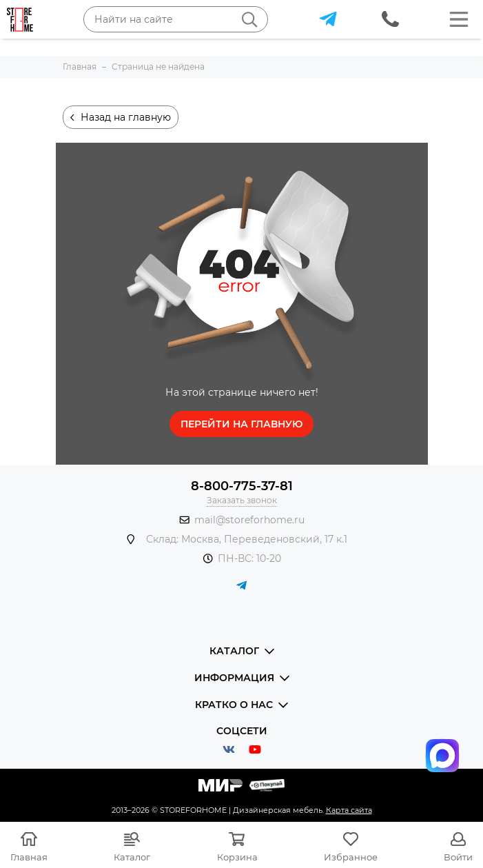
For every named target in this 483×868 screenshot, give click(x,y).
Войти (458, 857)
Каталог (132, 857)
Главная (29, 857)
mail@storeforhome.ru (249, 520)
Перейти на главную (241, 424)
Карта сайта (349, 810)
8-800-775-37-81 (242, 486)
